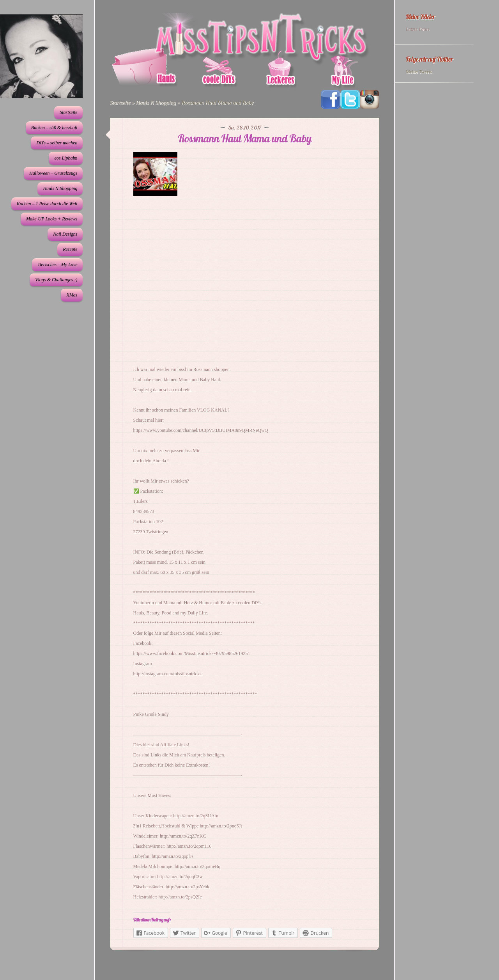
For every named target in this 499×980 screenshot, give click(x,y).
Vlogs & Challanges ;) (56, 280)
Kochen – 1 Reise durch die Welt (47, 204)
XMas (72, 295)
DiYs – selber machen (57, 143)
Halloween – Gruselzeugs (53, 173)
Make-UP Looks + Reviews (52, 219)
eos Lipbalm (66, 158)
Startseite (68, 112)
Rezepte (70, 249)
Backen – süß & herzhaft (54, 128)
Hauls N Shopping (60, 188)
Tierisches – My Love (57, 265)
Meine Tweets (419, 72)
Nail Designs (65, 234)
